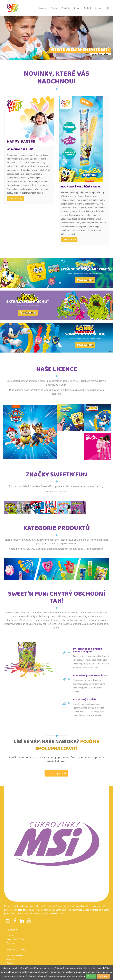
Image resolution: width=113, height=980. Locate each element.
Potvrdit (91, 976)
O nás (77, 8)
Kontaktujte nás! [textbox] (56, 829)
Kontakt (87, 8)
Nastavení (103, 976)
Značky (54, 8)
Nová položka (107, 8)
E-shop (98, 8)
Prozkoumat (85, 280)
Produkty (66, 8)
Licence (43, 8)
